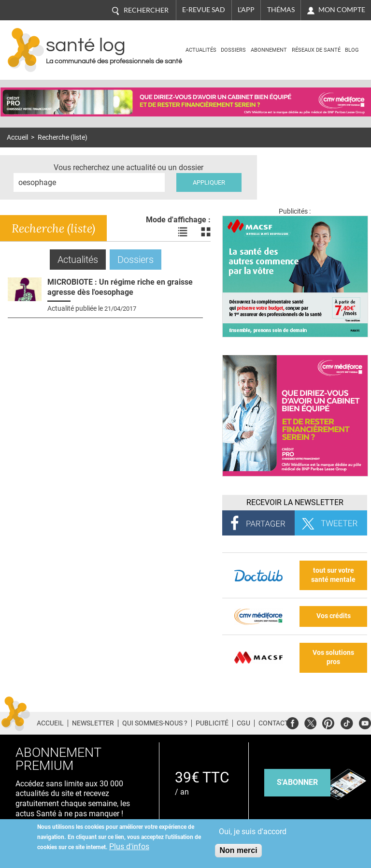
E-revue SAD (204, 10)
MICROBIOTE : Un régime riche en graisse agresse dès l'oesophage (120, 287)
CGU (243, 723)
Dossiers (233, 50)
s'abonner (297, 782)
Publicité (212, 723)
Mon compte (342, 10)
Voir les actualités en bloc (206, 232)
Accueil (17, 137)
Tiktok (347, 722)
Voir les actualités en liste (183, 232)
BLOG (352, 50)
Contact (273, 723)
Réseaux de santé (316, 50)
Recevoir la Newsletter (295, 502)
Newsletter (93, 723)
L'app (246, 10)
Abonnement (269, 50)
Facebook (293, 722)
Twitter (310, 722)
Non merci (238, 850)
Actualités (201, 50)
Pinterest (328, 722)
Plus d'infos (129, 846)
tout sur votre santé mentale (333, 575)
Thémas (281, 10)
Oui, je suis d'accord (253, 832)
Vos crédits (334, 616)
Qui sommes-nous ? (155, 723)
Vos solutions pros (333, 657)
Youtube (365, 722)
